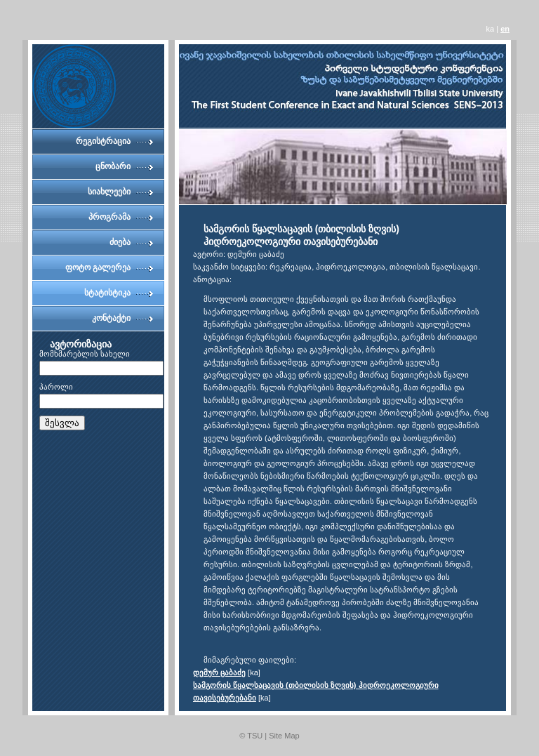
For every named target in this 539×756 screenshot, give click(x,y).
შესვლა (62, 423)
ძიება (120, 242)
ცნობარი (113, 166)
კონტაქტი (111, 318)
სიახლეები (109, 192)
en (505, 29)
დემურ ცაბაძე (219, 672)
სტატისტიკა (107, 293)
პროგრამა (109, 217)
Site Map (284, 736)
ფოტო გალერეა (98, 267)
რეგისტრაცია (103, 141)
